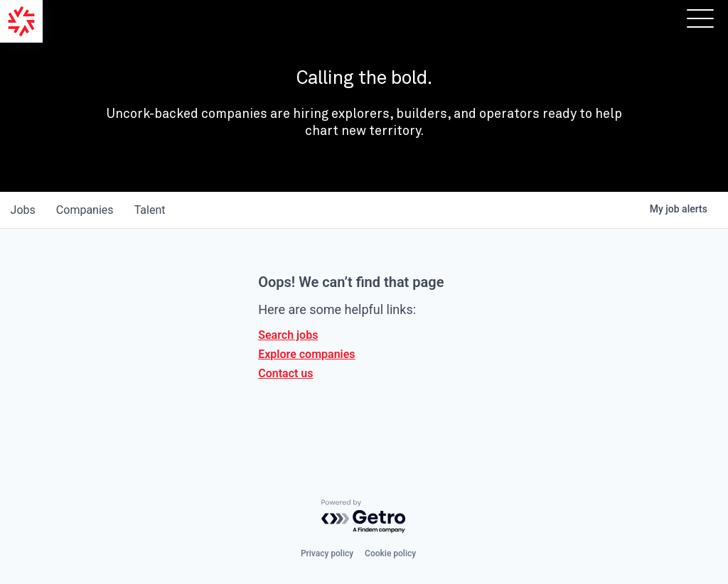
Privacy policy (327, 553)
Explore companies (306, 354)
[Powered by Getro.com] (364, 517)
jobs (24, 210)
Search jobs (288, 335)
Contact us (285, 373)
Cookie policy (390, 553)
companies (88, 210)
